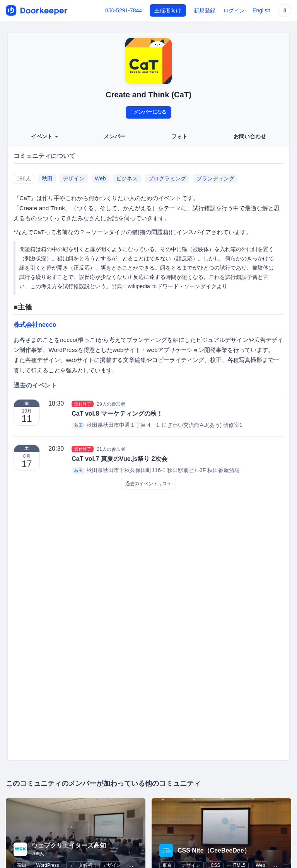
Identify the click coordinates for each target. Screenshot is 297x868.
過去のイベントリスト (148, 484)
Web (100, 178)
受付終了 (83, 404)
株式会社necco (35, 325)
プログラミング (167, 178)
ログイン (234, 10)
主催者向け (168, 10)
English (261, 10)
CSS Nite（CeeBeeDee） (214, 850)
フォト (179, 136)
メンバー (114, 136)
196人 (24, 178)
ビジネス (127, 178)
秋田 (47, 178)
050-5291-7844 (124, 10)
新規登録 (205, 10)
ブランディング (215, 178)
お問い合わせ (250, 136)
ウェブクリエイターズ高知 (69, 845)
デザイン (73, 178)
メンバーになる (148, 112)
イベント (44, 136)
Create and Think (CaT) (148, 95)
